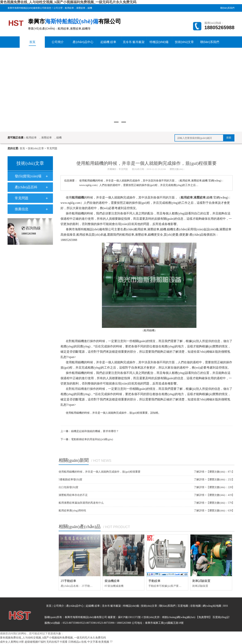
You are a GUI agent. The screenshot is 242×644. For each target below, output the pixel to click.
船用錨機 (78, 389)
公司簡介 (58, 42)
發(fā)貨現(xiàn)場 (28, 176)
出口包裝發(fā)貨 (68, 487)
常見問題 (52, 148)
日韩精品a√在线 (78, 642)
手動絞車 (154, 581)
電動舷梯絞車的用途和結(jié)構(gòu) (92, 439)
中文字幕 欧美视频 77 (100, 642)
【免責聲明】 (204, 617)
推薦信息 (22, 209)
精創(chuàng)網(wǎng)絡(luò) (179, 617)
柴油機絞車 (112, 581)
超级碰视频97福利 (35, 642)
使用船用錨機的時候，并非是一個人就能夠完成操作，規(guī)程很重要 (100, 472)
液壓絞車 (81, 8)
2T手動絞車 (68, 581)
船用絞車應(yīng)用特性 (72, 511)
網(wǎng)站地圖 (212, 606)
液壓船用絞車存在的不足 (73, 495)
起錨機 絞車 (108, 42)
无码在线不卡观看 (57, 642)
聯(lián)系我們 (227, 8)
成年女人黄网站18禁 (12, 642)
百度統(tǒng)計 (221, 617)
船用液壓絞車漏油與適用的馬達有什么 (81, 503)
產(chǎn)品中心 (83, 42)
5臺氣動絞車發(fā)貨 (70, 479)
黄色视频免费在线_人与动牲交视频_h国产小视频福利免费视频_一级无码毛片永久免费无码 (68, 2)
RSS (226, 606)
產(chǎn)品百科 (26, 187)
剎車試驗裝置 (201, 581)
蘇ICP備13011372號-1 (131, 617)
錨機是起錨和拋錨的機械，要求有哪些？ (95, 431)
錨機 (90, 8)
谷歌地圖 (195, 606)
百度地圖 (183, 606)
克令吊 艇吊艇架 (134, 42)
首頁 (32, 43)
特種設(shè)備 (159, 42)
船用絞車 (69, 8)
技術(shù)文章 (184, 42)
